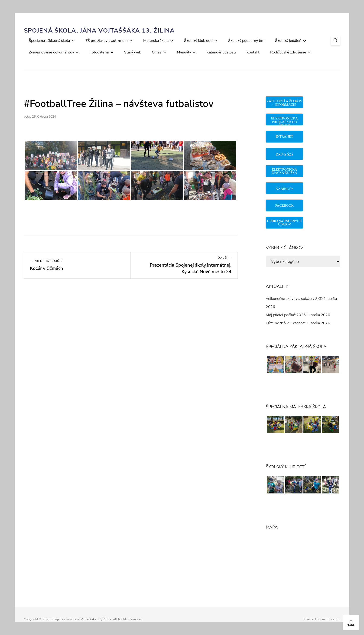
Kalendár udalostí (221, 52)
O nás (157, 52)
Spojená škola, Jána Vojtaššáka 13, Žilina (99, 31)
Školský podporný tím (246, 41)
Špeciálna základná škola (49, 41)
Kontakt (253, 52)
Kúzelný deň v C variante (286, 323)
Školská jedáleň (288, 41)
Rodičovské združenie (288, 52)
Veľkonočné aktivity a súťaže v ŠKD (294, 299)
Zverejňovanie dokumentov (51, 52)
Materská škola (156, 41)
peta (27, 117)
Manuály (184, 52)
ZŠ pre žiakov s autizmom (107, 41)
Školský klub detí (198, 41)
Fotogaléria (99, 52)
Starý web (133, 52)
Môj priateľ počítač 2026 (286, 315)
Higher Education (328, 619)
